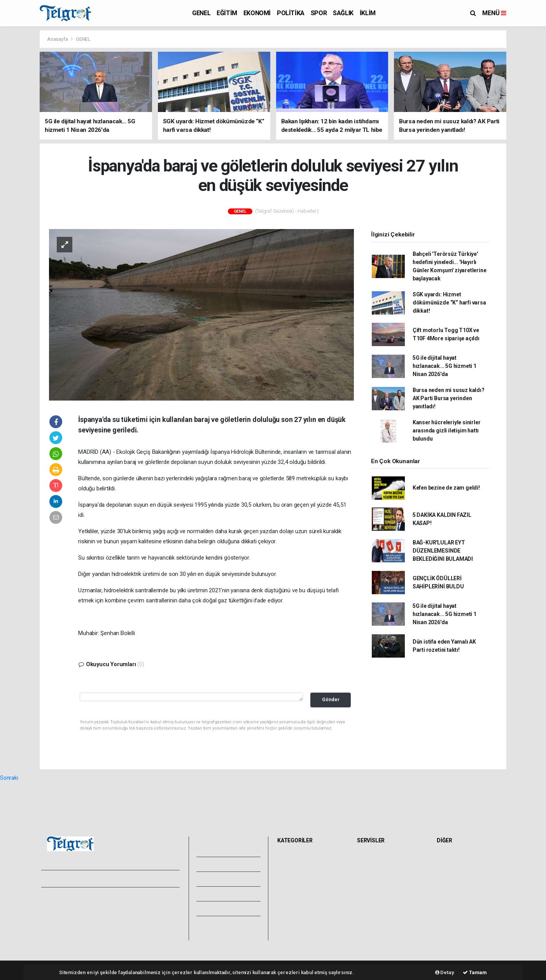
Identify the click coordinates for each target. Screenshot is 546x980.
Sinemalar (372, 909)
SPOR (319, 13)
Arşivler (214, 894)
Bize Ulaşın (218, 923)
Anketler (449, 866)
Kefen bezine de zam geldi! (446, 488)
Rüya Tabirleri (455, 884)
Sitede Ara (452, 858)
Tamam (475, 972)
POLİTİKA (291, 13)
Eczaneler (371, 884)
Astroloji (449, 892)
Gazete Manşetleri (381, 935)
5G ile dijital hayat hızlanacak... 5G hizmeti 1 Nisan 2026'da (444, 366)
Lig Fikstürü (373, 892)
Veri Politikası (59, 923)
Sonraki (9, 778)
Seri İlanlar (372, 918)
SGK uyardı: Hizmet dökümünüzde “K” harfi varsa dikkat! (449, 303)
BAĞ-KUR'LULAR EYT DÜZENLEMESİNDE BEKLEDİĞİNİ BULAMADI (443, 551)
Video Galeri (220, 864)
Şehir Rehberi (375, 926)
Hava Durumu (376, 858)
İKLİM (368, 13)
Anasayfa (58, 39)
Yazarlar (215, 879)
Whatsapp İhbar (127, 915)
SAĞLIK (343, 13)
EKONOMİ (257, 13)
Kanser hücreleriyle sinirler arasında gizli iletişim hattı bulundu (447, 430)
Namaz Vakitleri (378, 875)
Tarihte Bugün (376, 901)
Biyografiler (453, 875)
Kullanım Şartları (127, 906)
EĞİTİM (227, 13)
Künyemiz (217, 908)
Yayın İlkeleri (58, 915)
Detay (445, 972)
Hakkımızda (58, 906)
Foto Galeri (219, 849)
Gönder (331, 699)
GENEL (201, 13)
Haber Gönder (124, 923)
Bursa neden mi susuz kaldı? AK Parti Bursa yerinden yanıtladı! (449, 398)
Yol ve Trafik (374, 866)
